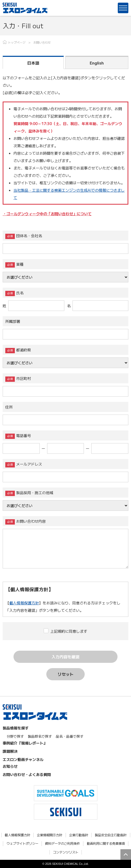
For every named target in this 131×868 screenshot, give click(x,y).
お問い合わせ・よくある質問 (27, 774)
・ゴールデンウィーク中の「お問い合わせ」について (47, 214)
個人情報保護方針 (24, 603)
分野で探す (15, 736)
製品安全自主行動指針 (111, 835)
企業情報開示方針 (49, 835)
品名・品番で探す (70, 736)
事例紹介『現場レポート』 (25, 743)
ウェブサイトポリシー (22, 844)
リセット (66, 674)
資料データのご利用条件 (62, 844)
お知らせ (10, 766)
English (97, 63)
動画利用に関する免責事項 (106, 844)
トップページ (17, 42)
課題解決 (10, 751)
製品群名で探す (40, 736)
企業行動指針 (79, 835)
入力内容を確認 (65, 657)
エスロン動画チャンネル (23, 759)
